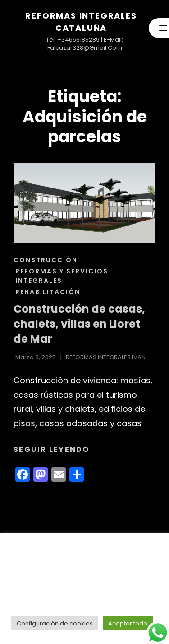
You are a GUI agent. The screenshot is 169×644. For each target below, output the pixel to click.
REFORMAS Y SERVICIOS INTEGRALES (62, 276)
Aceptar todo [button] (128, 623)
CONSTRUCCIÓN (46, 260)
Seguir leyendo (63, 449)
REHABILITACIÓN (48, 292)
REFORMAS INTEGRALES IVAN (106, 357)
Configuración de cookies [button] (55, 623)
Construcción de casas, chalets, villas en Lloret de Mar (79, 324)
